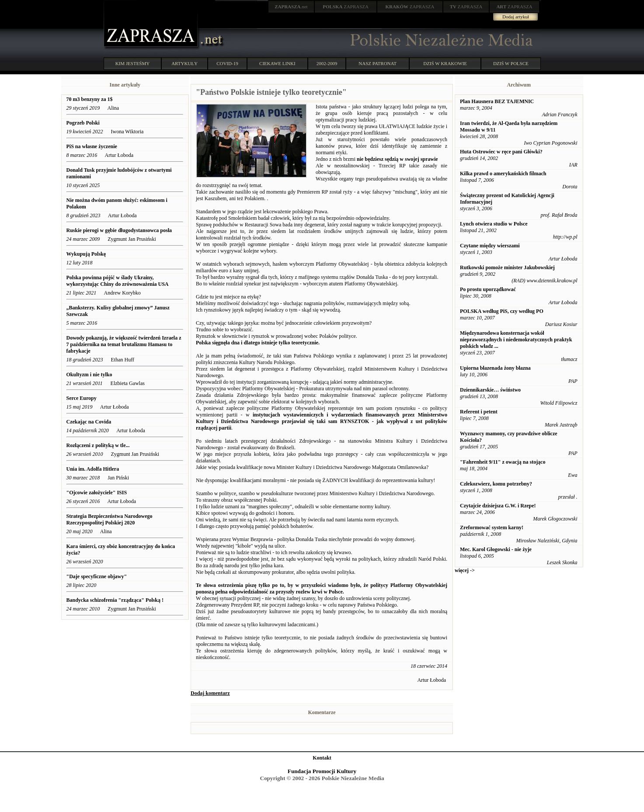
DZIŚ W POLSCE (511, 63)
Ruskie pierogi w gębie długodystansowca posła (119, 230)
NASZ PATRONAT (378, 63)
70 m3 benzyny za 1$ (90, 99)
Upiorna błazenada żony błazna (495, 368)
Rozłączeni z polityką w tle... (98, 445)
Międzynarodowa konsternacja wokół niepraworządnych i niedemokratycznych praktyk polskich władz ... (516, 340)
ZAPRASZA (346, 7)
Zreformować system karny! (492, 527)
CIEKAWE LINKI (277, 63)
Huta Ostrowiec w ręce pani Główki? (501, 152)
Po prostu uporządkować (488, 289)
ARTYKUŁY (184, 63)
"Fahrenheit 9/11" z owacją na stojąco (503, 462)
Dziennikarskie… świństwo (490, 390)
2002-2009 (327, 63)
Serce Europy (82, 398)
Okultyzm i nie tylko (89, 375)
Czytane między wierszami (490, 246)
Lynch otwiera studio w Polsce (494, 224)
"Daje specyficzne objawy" (97, 576)
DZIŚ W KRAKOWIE (445, 63)
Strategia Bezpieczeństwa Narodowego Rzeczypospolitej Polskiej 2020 (110, 519)
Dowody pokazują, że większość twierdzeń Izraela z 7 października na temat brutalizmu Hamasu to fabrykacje (124, 344)
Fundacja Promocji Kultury (322, 771)
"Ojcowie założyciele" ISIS (97, 493)
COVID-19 (227, 63)
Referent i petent (479, 412)
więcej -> (465, 570)
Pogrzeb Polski (83, 123)
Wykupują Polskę (86, 254)
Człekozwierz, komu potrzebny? (496, 484)
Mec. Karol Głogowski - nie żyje (496, 549)
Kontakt (322, 758)
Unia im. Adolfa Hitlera (93, 469)
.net (291, 7)
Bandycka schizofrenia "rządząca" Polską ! (115, 600)
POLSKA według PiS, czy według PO (502, 311)
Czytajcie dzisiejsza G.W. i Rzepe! (498, 506)
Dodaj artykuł (516, 17)
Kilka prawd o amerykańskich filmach (503, 174)
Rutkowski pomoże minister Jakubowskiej (507, 267)
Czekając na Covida (89, 422)
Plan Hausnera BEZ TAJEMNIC (497, 101)
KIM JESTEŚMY (133, 63)
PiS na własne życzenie (92, 146)
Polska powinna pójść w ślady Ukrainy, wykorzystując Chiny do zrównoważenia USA (118, 281)
